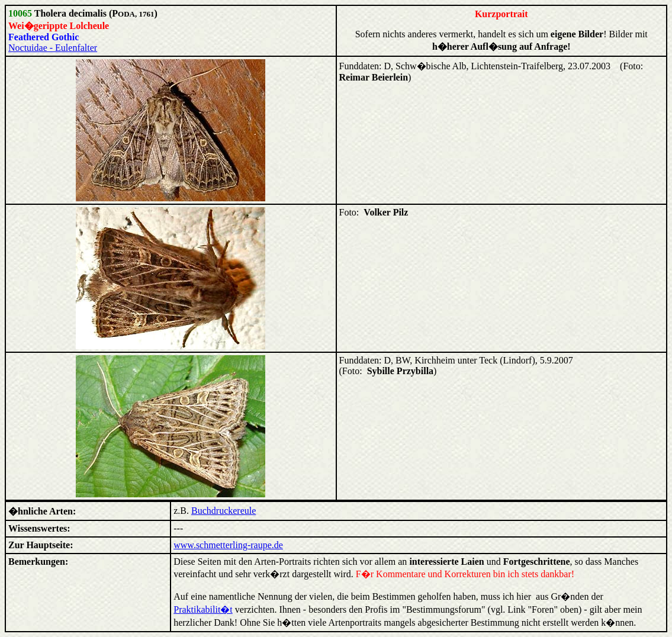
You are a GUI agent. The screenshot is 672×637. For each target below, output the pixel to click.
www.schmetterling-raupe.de (228, 545)
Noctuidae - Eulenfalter (53, 48)
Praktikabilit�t (203, 609)
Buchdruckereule (224, 511)
